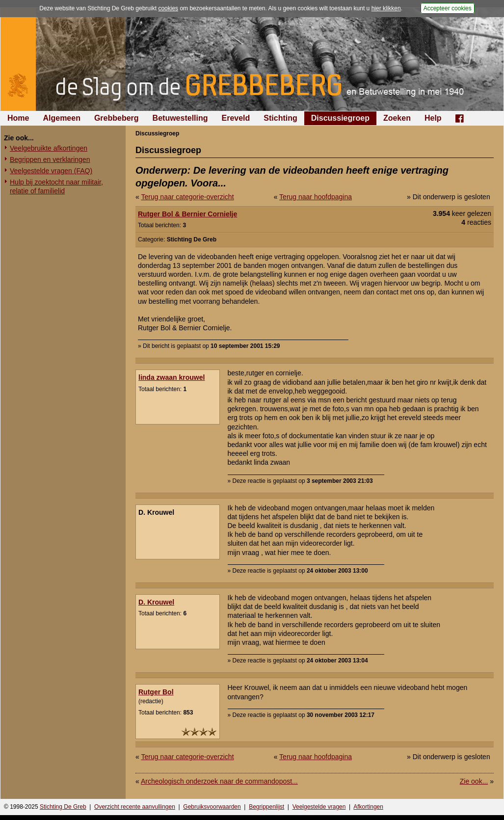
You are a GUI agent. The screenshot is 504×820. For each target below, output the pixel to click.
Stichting (280, 118)
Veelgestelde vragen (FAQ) (51, 171)
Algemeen (61, 118)
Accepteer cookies (448, 8)
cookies (168, 8)
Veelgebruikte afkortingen (49, 148)
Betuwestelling (180, 118)
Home (18, 118)
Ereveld (236, 118)
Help (433, 118)
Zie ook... (474, 781)
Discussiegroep (340, 118)
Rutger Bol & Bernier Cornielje (187, 214)
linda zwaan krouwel (172, 377)
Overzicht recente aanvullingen (135, 807)
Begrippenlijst (266, 807)
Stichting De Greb (63, 807)
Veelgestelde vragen (319, 807)
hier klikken (386, 8)
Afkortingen (368, 807)
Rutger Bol (156, 692)
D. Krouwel (156, 602)
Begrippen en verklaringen (50, 159)
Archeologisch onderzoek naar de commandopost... (219, 781)
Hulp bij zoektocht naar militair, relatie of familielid (56, 186)
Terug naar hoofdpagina (316, 197)
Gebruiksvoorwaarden (212, 807)
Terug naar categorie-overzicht (187, 197)
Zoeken (397, 118)
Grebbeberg (117, 118)
